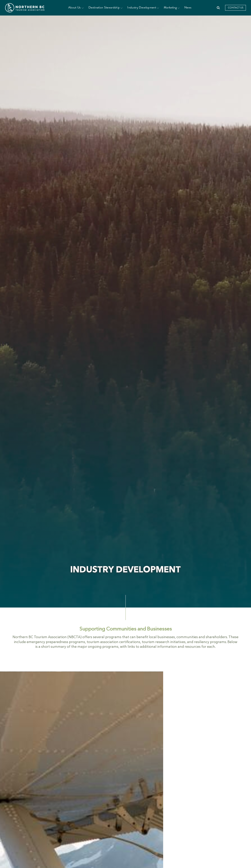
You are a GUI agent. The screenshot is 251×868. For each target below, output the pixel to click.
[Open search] (218, 8)
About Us (76, 7)
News (188, 7)
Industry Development (143, 7)
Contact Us (236, 8)
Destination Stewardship (106, 7)
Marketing (172, 7)
